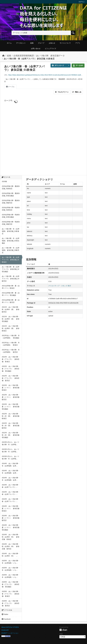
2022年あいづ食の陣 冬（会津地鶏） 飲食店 (11, 344)
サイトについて (65, 43)
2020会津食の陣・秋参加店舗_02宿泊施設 (11, 216)
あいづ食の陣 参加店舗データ (50, 56)
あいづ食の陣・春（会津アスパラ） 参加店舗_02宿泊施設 (11, 269)
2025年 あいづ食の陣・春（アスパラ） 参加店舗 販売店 (11, 603)
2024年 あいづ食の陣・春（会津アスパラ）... (11, 486)
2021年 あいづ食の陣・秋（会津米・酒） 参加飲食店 (11, 328)
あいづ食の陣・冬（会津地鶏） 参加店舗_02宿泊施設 (11, 241)
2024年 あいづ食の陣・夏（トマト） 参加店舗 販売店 (11, 518)
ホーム (9, 43)
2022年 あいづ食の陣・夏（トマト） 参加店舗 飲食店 (11, 388)
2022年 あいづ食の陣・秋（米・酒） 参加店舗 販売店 (11, 426)
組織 (32, 43)
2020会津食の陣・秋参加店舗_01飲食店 (11, 209)
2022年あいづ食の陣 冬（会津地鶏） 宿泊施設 (11, 337)
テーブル (10, 87)
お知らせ (52, 43)
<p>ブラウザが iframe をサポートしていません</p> (43, 135)
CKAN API (5, 630)
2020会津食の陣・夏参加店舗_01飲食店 (11, 187)
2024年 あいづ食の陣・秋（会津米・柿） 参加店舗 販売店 (11, 546)
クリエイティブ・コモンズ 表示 (60, 286)
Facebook (6, 619)
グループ (41, 43)
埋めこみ (77, 92)
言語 (61, 634)
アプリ (78, 43)
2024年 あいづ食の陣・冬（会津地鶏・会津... (11, 465)
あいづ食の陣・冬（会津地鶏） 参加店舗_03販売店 (11, 250)
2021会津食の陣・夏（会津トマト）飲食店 (11, 287)
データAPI (78, 65)
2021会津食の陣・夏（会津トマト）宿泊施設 (11, 294)
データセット (21, 43)
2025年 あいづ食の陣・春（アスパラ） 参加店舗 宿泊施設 (11, 584)
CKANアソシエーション (10, 633)
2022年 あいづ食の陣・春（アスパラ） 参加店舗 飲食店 (11, 359)
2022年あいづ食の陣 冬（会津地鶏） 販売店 (11, 351)
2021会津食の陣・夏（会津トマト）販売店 (11, 301)
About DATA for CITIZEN (10, 627)
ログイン (82, 2)
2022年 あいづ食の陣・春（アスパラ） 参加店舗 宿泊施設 (11, 369)
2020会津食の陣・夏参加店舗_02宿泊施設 (11, 194)
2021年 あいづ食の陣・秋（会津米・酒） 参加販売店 (11, 309)
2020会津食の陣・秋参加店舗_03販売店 (11, 223)
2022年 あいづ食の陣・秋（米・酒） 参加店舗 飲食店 (11, 416)
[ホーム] (3, 56)
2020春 (4, 181)
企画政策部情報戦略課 (24, 56)
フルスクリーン (62, 92)
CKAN (63, 630)
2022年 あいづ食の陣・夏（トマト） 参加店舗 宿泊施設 (11, 407)
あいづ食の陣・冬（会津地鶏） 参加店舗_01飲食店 (11, 231)
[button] (68, 66)
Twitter (5, 614)
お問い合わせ (36, 49)
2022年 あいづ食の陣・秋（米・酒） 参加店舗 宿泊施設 (11, 435)
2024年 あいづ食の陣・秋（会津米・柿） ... (11, 555)
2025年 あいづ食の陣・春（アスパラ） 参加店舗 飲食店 (11, 594)
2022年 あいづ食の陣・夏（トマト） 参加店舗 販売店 (11, 397)
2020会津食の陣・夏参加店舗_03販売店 (11, 202)
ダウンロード (58, 65)
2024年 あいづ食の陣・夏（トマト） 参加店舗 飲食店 (11, 508)
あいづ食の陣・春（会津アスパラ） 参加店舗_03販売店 (11, 279)
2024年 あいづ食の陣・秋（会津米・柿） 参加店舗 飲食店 (11, 537)
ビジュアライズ (51, 49)
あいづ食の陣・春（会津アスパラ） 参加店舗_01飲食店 (29, 59)
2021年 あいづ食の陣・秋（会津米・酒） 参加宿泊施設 (11, 319)
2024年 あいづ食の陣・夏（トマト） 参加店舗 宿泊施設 (11, 527)
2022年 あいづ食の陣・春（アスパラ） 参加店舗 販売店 (11, 378)
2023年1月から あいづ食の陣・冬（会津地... (10, 443)
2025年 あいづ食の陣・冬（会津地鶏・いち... (11, 562)
